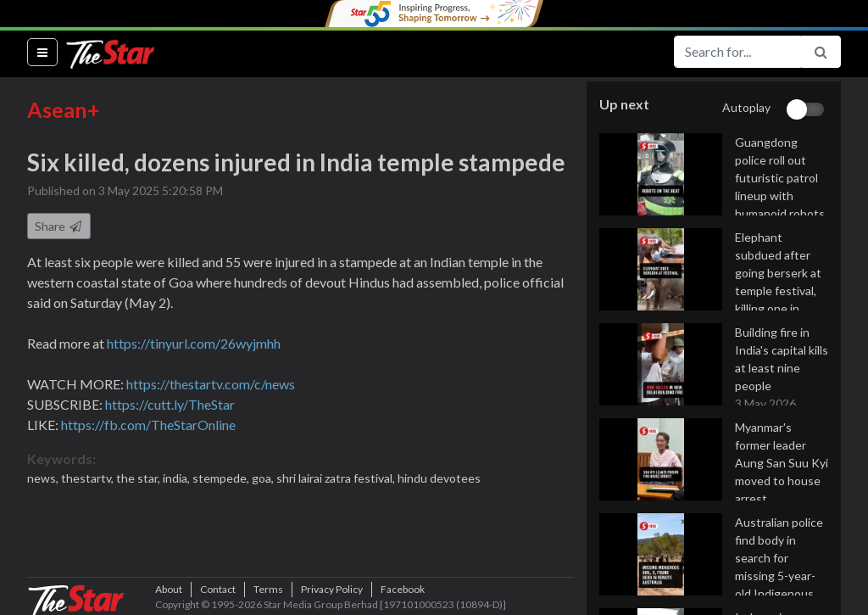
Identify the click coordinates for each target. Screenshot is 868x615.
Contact (218, 589)
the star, (139, 478)
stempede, (222, 478)
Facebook (403, 589)
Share (59, 226)
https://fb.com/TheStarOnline (148, 425)
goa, (264, 478)
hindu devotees (439, 478)
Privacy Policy (332, 589)
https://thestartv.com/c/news (211, 384)
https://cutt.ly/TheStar (170, 404)
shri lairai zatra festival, (337, 478)
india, (178, 478)
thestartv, (89, 478)
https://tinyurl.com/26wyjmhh (194, 343)
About (169, 589)
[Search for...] (737, 52)
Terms (268, 589)
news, (44, 478)
